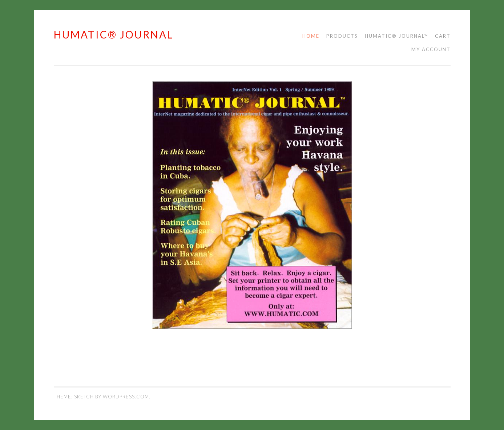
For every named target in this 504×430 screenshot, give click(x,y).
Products (342, 36)
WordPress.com (126, 397)
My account (431, 49)
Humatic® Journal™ (396, 36)
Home (311, 36)
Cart (443, 36)
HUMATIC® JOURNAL (114, 35)
